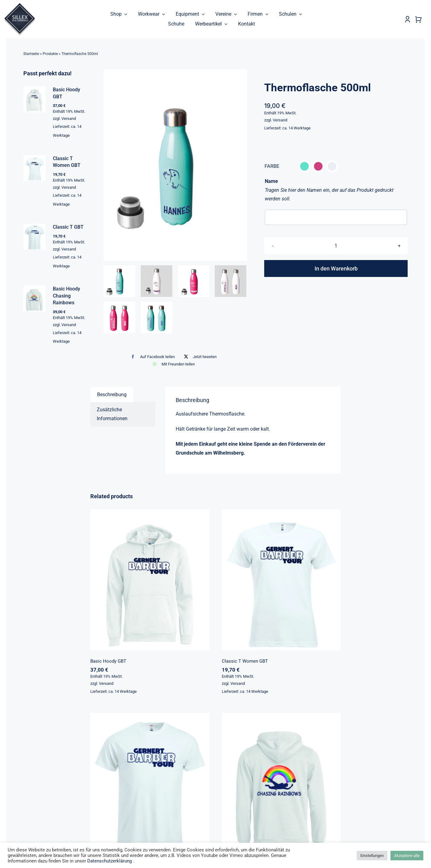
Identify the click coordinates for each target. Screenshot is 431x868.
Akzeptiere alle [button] (407, 856)
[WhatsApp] (172, 364)
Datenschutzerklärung (110, 861)
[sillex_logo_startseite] (20, 5)
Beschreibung (112, 395)
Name (271, 181)
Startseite (31, 54)
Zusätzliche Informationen (112, 414)
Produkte (50, 54)
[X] (199, 357)
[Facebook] (151, 357)
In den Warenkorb (336, 269)
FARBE (272, 166)
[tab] (112, 395)
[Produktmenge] (336, 246)
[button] (304, 166)
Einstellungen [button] (372, 856)
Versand (280, 120)
